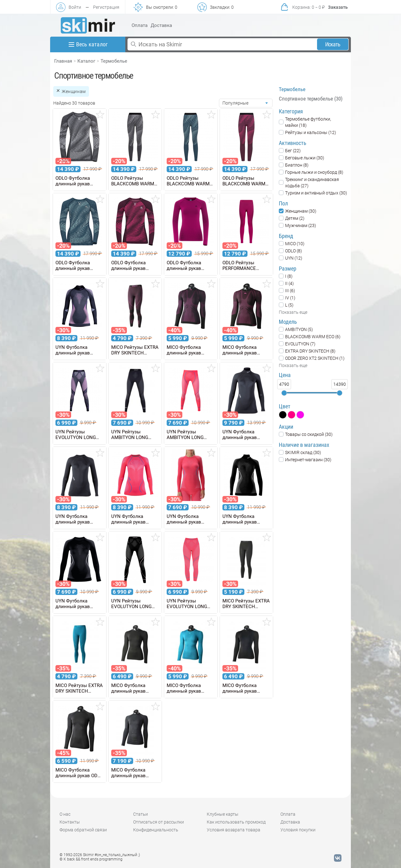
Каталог (86, 61)
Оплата (140, 25)
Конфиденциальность (156, 830)
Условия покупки (298, 830)
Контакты (70, 822)
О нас (65, 814)
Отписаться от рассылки (159, 822)
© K (91, 859)
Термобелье (114, 61)
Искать (333, 44)
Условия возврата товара (234, 830)
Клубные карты (223, 814)
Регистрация (106, 7)
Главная (63, 61)
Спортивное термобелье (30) (311, 99)
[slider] (284, 393)
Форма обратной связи (83, 830)
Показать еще (293, 312)
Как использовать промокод (236, 822)
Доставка (161, 25)
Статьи (141, 814)
